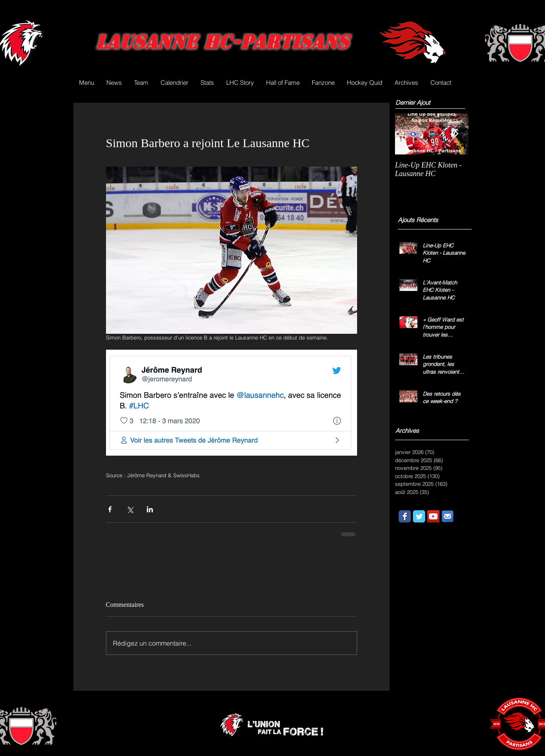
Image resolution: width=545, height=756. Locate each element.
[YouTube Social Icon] (433, 516)
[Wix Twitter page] (419, 516)
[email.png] (448, 516)
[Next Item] (455, 134)
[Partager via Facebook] (110, 509)
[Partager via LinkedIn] (150, 509)
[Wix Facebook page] (405, 516)
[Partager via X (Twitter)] (130, 509)
